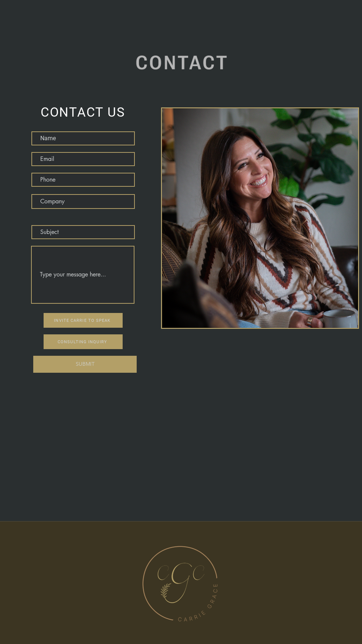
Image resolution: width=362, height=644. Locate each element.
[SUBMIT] (85, 364)
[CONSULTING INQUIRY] (83, 342)
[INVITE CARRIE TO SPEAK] (83, 320)
